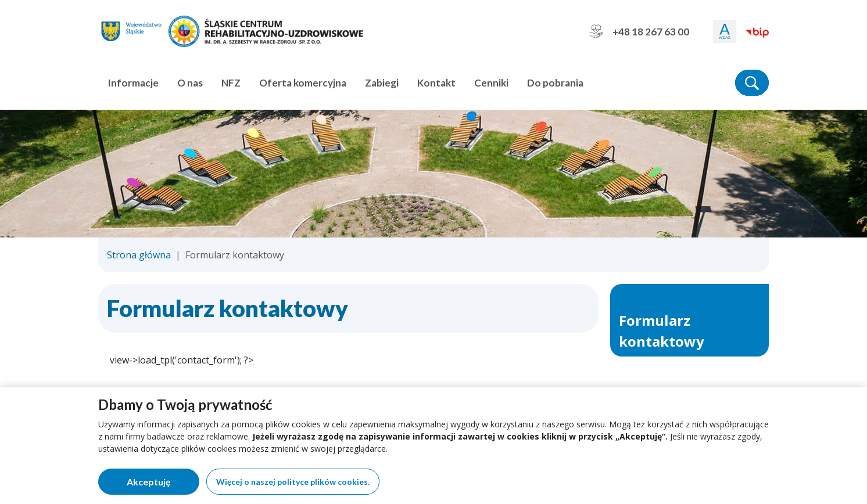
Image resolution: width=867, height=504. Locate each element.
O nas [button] (190, 83)
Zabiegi (382, 83)
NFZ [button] (231, 83)
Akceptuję (163, 484)
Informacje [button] (133, 83)
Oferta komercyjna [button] (303, 83)
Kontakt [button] (436, 83)
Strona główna (139, 255)
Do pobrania (555, 83)
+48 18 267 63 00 (639, 31)
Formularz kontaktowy (662, 331)
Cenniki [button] (491, 83)
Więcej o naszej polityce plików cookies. (293, 482)
